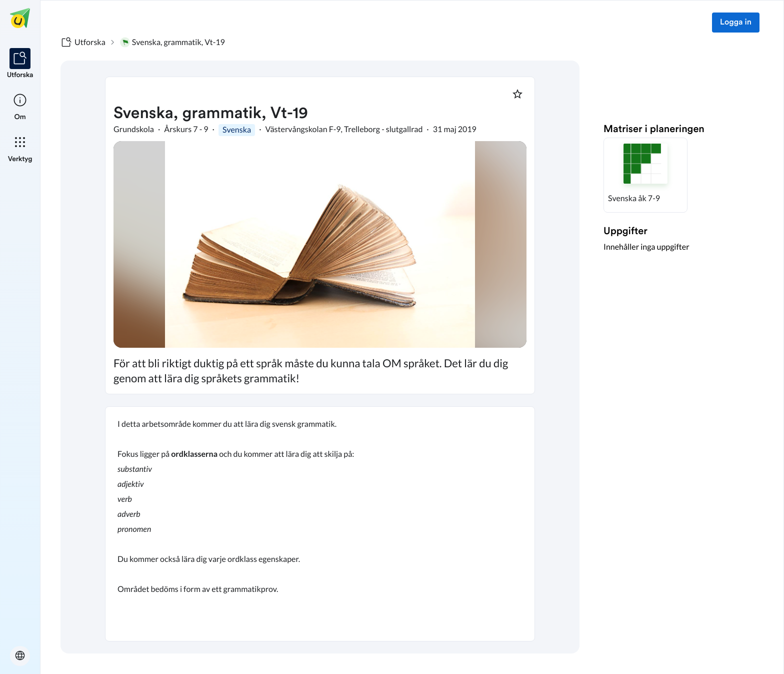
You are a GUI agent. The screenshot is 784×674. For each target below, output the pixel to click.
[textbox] (320, 524)
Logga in (736, 23)
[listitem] (20, 64)
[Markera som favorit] (517, 94)
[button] (645, 175)
